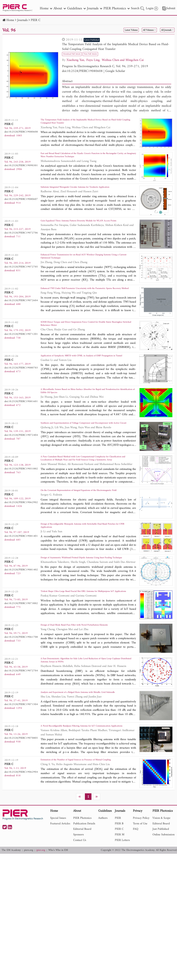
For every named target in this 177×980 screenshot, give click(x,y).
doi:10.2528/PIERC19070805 (21, 780)
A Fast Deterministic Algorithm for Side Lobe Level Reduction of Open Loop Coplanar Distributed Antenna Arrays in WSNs (87, 699)
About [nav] (60, 8)
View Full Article (102, 54)
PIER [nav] (118, 869)
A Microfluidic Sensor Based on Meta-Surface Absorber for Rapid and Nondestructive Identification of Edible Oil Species (86, 414)
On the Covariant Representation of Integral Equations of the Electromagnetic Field (80, 522)
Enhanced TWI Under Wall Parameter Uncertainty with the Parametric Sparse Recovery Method (86, 307)
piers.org (29, 901)
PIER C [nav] (119, 880)
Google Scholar (115, 71)
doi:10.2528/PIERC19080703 (21, 387)
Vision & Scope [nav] (161, 869)
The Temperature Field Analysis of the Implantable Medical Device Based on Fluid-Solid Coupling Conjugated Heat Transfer (116, 47)
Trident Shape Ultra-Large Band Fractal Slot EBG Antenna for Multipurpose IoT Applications (81, 630)
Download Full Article (76, 54)
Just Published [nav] (161, 880)
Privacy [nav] (138, 862)
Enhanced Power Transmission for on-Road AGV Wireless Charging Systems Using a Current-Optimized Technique (84, 271)
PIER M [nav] (120, 885)
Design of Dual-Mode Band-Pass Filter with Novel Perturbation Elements (88, 663)
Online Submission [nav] (164, 885)
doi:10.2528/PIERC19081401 (21, 567)
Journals (22, 20)
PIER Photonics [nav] (117, 8)
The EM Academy (11, 901)
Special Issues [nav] (58, 869)
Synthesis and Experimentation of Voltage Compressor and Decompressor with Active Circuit (88, 450)
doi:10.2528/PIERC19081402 (21, 603)
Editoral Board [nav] (161, 874)
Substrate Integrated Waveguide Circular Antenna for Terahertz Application (81, 195)
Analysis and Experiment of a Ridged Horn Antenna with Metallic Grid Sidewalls (86, 735)
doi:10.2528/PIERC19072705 (21, 280)
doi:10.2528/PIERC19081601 (21, 423)
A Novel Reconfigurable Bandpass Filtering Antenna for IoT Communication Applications (79, 771)
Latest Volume (113, 30)
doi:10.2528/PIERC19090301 (21, 168)
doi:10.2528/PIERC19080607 (21, 204)
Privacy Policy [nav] (141, 869)
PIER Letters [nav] (122, 891)
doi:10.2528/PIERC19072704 (21, 708)
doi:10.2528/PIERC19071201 (21, 352)
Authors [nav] (103, 869)
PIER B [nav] (119, 874)
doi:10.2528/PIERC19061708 (21, 675)
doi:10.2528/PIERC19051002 (21, 495)
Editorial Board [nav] (82, 880)
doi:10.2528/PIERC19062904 (21, 820)
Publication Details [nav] (84, 874)
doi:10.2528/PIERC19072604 (21, 316)
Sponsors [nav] (78, 885)
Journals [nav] (95, 8)
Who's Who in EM (58, 901)
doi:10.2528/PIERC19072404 (21, 459)
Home (10, 20)
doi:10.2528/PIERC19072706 (21, 240)
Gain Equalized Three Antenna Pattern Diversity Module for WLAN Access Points (85, 231)
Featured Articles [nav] (60, 874)
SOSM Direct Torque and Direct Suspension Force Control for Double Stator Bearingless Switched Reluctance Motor (86, 343)
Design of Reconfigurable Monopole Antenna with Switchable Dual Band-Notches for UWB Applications (88, 558)
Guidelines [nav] (76, 8)
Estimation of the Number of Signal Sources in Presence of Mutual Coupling (84, 811)
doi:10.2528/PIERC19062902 (21, 531)
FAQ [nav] (136, 880)
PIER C (36, 20)
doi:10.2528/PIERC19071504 (21, 744)
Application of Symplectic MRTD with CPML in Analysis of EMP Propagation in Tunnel (83, 379)
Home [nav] (46, 8)
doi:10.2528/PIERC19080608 (82, 71)
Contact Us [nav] (80, 891)
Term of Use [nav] (140, 874)
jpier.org (41, 901)
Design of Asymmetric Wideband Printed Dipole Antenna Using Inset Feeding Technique (85, 594)
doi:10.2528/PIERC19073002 (21, 639)
